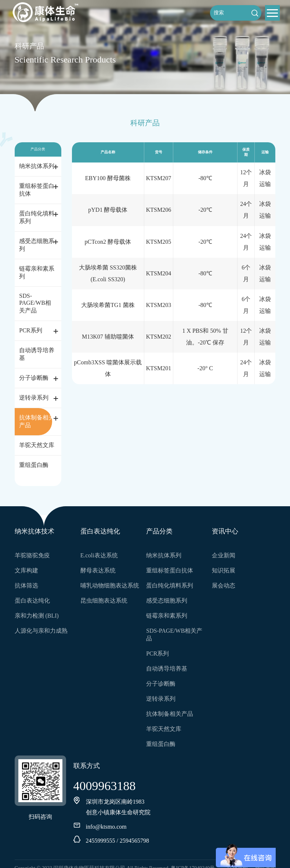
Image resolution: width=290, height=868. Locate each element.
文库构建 (26, 570)
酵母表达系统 (98, 570)
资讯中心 (225, 531)
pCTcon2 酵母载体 (108, 242)
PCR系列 (30, 330)
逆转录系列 (34, 398)
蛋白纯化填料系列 (37, 217)
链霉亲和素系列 (37, 272)
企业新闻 (224, 555)
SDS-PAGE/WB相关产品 (35, 303)
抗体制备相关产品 (37, 421)
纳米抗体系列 (37, 166)
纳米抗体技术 (35, 531)
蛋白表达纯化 (32, 601)
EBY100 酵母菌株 (108, 178)
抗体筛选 (26, 585)
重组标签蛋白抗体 (37, 190)
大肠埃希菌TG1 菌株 (108, 305)
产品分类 (159, 531)
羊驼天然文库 (37, 445)
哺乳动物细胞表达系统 (110, 585)
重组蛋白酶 (34, 465)
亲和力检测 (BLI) (37, 616)
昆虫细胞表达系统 (104, 601)
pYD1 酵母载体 (108, 210)
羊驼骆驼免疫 (32, 555)
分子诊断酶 (34, 378)
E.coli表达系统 (99, 555)
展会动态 (224, 585)
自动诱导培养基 (37, 354)
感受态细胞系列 (37, 245)
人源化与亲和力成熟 (41, 631)
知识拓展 (224, 570)
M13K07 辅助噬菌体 (108, 337)
